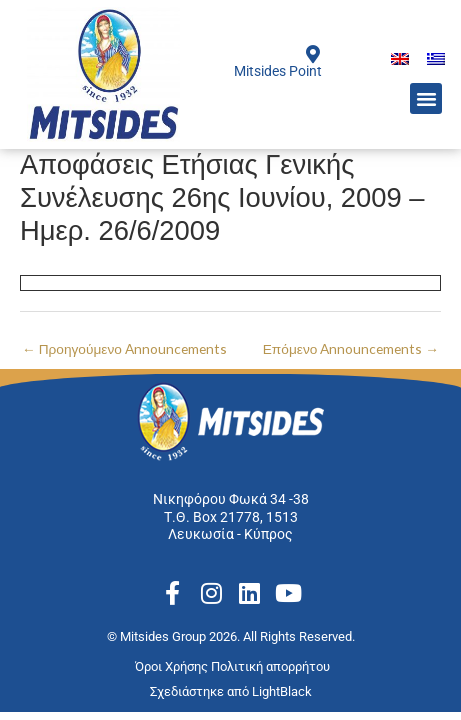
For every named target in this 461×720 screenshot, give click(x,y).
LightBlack (282, 691)
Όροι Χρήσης (173, 666)
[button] (426, 99)
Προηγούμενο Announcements (124, 348)
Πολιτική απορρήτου (272, 666)
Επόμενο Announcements (351, 348)
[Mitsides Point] (313, 54)
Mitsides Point (278, 71)
